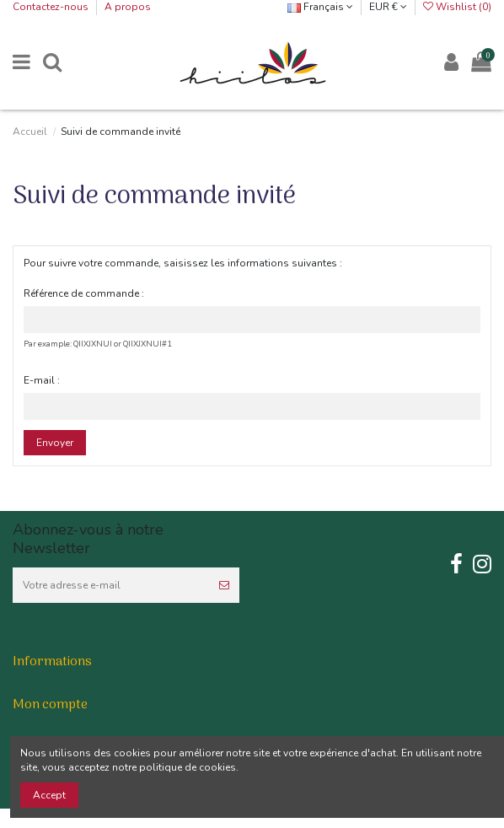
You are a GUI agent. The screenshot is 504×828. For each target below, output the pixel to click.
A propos (128, 7)
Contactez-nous (52, 7)
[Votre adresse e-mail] (111, 585)
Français (320, 7)
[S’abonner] (224, 585)
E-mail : (42, 380)
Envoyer (55, 443)
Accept (49, 795)
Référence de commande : (84, 293)
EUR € (388, 7)
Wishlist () (457, 7)
